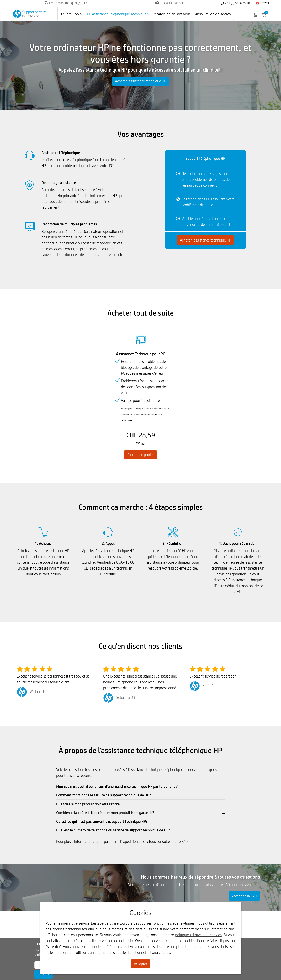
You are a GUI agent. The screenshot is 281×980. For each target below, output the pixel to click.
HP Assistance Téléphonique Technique (118, 14)
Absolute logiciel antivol (213, 14)
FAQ (185, 841)
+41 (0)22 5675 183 (236, 3)
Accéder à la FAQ (244, 896)
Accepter (141, 964)
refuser (61, 952)
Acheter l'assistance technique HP (141, 81)
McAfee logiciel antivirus (172, 14)
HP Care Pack (71, 14)
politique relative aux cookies (198, 935)
